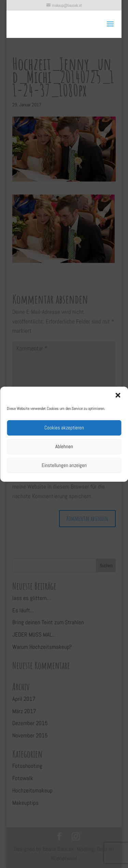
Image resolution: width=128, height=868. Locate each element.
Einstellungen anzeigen (64, 465)
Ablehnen (64, 446)
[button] (118, 395)
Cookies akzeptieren (64, 428)
